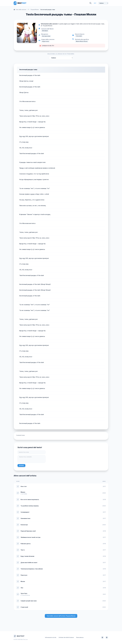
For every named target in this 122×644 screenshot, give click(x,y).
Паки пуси (24, 575)
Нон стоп (24, 486)
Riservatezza (80, 637)
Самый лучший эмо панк (29, 601)
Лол (22, 588)
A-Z (95, 3)
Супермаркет (25, 512)
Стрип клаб (24, 607)
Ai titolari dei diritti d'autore (66, 637)
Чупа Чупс (24, 593)
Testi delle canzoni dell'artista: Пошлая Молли (61, 616)
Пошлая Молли (35, 10)
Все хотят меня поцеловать (30, 499)
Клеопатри (24, 525)
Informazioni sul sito (51, 637)
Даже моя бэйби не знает (29, 563)
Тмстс (23, 550)
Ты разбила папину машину (30, 506)
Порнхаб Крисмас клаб (28, 531)
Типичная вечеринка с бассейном (32, 569)
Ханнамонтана (25, 518)
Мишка (23, 492)
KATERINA (24, 494)
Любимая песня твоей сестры (30, 537)
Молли (23, 581)
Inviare (21, 465)
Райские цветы (26, 544)
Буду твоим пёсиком (27, 556)
